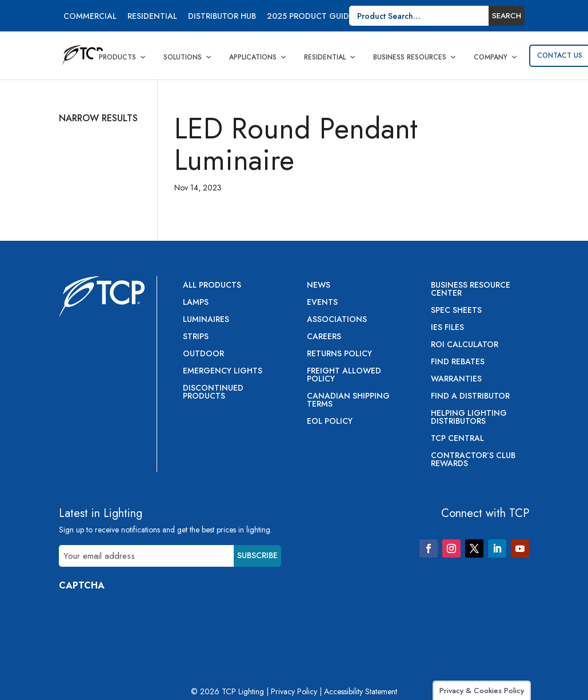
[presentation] (146, 622)
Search (507, 16)
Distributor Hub (222, 17)
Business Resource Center (471, 290)
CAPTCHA (82, 585)
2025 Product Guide (310, 17)
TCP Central (457, 439)
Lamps (196, 303)
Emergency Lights (223, 371)
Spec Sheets (456, 311)
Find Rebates (458, 362)
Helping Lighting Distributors (469, 418)
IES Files (447, 328)
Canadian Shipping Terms (348, 401)
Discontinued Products (213, 393)
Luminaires (206, 320)
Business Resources (415, 57)
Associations (337, 320)
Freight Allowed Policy (344, 375)
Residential (152, 17)
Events (322, 303)
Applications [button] (258, 57)
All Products (212, 286)
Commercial (90, 17)
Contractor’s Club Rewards (473, 460)
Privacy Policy (294, 691)
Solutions (188, 57)
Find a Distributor (470, 397)
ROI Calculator (465, 345)
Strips (196, 337)
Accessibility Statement (361, 691)
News (319, 286)
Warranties (456, 379)
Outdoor (203, 354)
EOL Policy (330, 422)
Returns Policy (339, 354)
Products (123, 57)
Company (496, 57)
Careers (324, 337)
